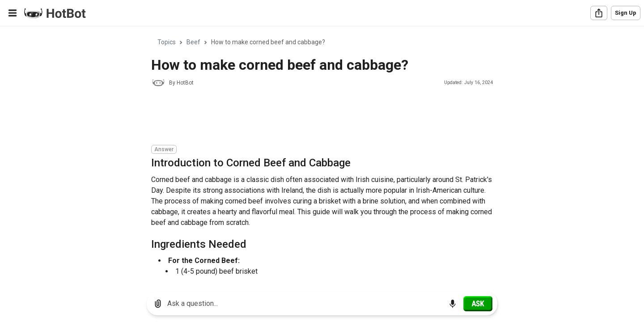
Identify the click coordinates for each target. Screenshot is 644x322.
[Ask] (478, 304)
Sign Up (626, 13)
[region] (322, 156)
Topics (167, 42)
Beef (193, 42)
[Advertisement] (314, 117)
